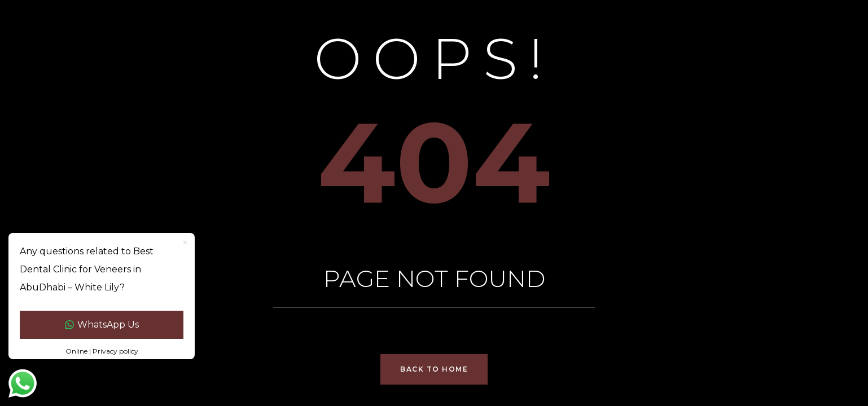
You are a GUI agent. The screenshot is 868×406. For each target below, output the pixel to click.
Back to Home (434, 369)
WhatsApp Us (102, 325)
